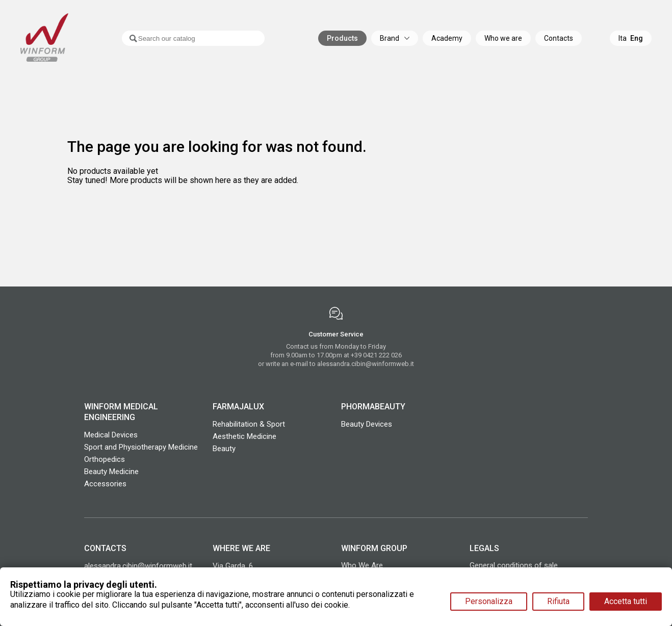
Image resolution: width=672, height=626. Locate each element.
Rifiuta (558, 601)
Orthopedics (105, 459)
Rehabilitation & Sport (249, 424)
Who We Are (362, 565)
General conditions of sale (514, 565)
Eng (637, 38)
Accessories (105, 484)
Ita (623, 38)
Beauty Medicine (111, 472)
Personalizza (489, 601)
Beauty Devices (367, 424)
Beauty (224, 449)
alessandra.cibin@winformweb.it (366, 364)
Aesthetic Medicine (244, 436)
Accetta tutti (626, 601)
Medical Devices (111, 435)
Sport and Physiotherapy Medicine (141, 447)
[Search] (181, 38)
